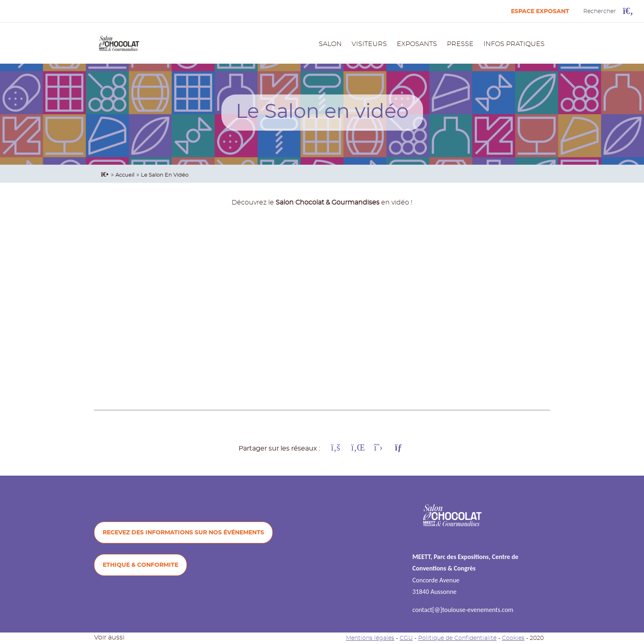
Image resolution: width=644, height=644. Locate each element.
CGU (406, 638)
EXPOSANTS (417, 44)
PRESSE (460, 44)
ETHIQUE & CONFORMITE (140, 565)
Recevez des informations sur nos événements (183, 532)
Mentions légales (370, 638)
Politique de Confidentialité (457, 638)
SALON (330, 44)
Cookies (513, 638)
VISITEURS (369, 44)
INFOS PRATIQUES (514, 44)
